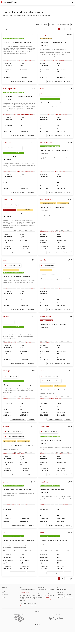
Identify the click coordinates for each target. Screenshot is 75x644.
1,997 (22, 348)
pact (5, 532)
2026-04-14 (24, 131)
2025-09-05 (61, 188)
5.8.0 (42, 409)
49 (58, 72)
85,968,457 (44, 294)
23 (21, 72)
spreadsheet (44, 426)
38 (58, 563)
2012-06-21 (7, 415)
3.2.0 (42, 125)
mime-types (44, 35)
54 (58, 125)
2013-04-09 (44, 249)
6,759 (59, 120)
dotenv (42, 89)
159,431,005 (44, 237)
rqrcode (6, 317)
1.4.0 (5, 243)
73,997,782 (44, 557)
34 (21, 354)
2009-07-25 (7, 77)
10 (58, 354)
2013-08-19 (7, 569)
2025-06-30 (24, 521)
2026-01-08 (24, 359)
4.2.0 (42, 563)
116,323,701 (8, 403)
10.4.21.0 (43, 243)
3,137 (59, 177)
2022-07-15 (61, 359)
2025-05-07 (61, 77)
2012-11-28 (44, 359)
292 (58, 243)
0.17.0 (42, 299)
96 (58, 299)
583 (58, 348)
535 (22, 294)
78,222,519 (44, 509)
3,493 (59, 403)
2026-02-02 (24, 77)
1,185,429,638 (8, 66)
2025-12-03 (61, 131)
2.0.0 (5, 72)
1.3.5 (42, 465)
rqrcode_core (45, 482)
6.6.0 (5, 182)
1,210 (59, 237)
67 (21, 243)
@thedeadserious (24, 605)
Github (34, 605)
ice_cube (43, 260)
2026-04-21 (61, 471)
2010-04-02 (44, 305)
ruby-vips (7, 371)
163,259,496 (8, 294)
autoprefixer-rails (46, 199)
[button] (67, 3)
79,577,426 (44, 459)
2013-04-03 (44, 569)
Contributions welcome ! (45, 600)
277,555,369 (44, 177)
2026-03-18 (24, 569)
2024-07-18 (61, 305)
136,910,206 (44, 348)
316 (22, 66)
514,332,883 (44, 120)
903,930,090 (44, 66)
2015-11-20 (7, 131)
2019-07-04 (44, 521)
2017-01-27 (7, 188)
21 (21, 515)
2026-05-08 (24, 305)
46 (21, 120)
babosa (6, 260)
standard (40, 12)
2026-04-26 (61, 569)
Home (3, 589)
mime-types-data (9, 89)
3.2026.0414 (8, 125)
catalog (48, 595)
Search (3, 598)
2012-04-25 (44, 415)
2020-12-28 (24, 249)
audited (43, 371)
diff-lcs (6, 35)
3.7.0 (42, 72)
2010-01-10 (7, 249)
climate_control (45, 317)
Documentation (6, 594)
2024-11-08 (61, 415)
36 (58, 409)
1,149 (59, 459)
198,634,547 (8, 237)
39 (72, 29)
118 (58, 557)
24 (21, 299)
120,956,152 (8, 348)
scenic (5, 482)
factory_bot (7, 143)
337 (58, 66)
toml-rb (43, 532)
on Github (47, 597)
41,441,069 (7, 509)
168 (22, 563)
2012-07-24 (44, 131)
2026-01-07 (61, 521)
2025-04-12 (61, 249)
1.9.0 (5, 515)
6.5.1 (42, 182)
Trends (3, 593)
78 (21, 125)
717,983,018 (8, 120)
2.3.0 (5, 409)
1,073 (22, 237)
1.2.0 (42, 354)
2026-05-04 (24, 188)
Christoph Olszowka (25, 593)
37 (21, 182)
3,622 (22, 509)
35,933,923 (7, 557)
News (3, 596)
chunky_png (7, 199)
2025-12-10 (24, 415)
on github (45, 591)
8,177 (22, 177)
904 (22, 403)
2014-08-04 (7, 521)
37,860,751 (44, 403)
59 (58, 509)
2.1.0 (5, 299)
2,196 (22, 557)
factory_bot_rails (46, 143)
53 (21, 409)
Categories (4, 591)
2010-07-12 (7, 305)
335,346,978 (8, 177)
